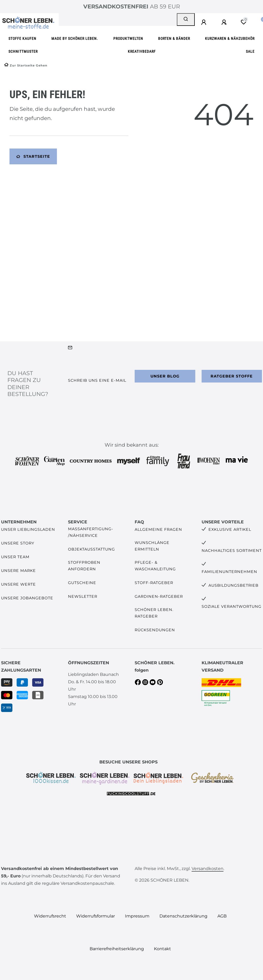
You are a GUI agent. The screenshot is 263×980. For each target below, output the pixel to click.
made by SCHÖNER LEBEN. (75, 39)
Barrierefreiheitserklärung (117, 949)
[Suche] (186, 20)
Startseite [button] (33, 156)
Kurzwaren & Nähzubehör (230, 39)
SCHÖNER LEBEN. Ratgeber (154, 613)
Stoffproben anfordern (84, 566)
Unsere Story (18, 543)
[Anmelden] (204, 22)
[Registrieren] (225, 22)
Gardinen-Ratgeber (159, 596)
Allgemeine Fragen (158, 529)
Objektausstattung (91, 549)
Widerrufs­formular (96, 916)
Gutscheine (82, 583)
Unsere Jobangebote (27, 598)
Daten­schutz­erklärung (183, 916)
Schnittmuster (23, 52)
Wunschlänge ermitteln (152, 546)
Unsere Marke (18, 571)
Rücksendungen (155, 630)
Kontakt (162, 949)
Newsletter (83, 596)
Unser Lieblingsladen (28, 529)
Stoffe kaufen (22, 39)
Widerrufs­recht (50, 916)
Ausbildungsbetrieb (233, 585)
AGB (222, 916)
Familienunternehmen (229, 572)
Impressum (137, 916)
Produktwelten (128, 39)
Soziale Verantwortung (232, 606)
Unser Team (15, 557)
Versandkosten (208, 869)
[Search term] (118, 20)
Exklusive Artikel (230, 529)
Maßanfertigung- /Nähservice (91, 532)
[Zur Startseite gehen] (26, 65)
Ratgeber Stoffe (232, 376)
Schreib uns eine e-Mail (97, 380)
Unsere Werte (18, 584)
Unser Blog (165, 376)
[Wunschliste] (243, 22)
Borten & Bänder (174, 39)
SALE (250, 52)
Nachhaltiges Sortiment (232, 551)
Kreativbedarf (142, 52)
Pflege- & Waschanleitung (155, 566)
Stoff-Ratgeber (154, 583)
